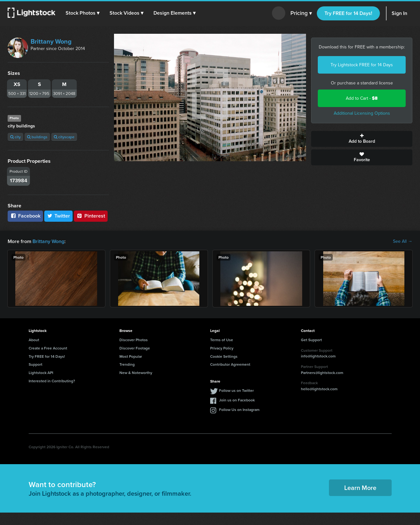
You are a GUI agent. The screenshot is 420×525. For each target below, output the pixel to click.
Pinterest (91, 216)
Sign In (399, 13)
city (15, 137)
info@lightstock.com (318, 356)
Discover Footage (135, 348)
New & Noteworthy (136, 373)
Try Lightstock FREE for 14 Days (362, 65)
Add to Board (362, 139)
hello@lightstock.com (319, 389)
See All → (403, 241)
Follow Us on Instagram (239, 410)
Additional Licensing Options (362, 113)
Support (36, 364)
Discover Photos (134, 340)
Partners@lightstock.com (322, 373)
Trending (127, 364)
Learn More (360, 488)
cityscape (64, 137)
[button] (82, 13)
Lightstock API (41, 373)
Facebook (25, 216)
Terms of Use (222, 340)
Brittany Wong (51, 41)
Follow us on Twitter (236, 390)
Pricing (301, 13)
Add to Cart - (362, 98)
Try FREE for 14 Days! (348, 13)
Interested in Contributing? (52, 381)
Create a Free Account (48, 348)
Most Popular (131, 356)
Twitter (59, 216)
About (34, 340)
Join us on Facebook (237, 400)
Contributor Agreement (230, 364)
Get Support (311, 340)
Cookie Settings (224, 356)
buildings (37, 137)
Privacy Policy (222, 348)
